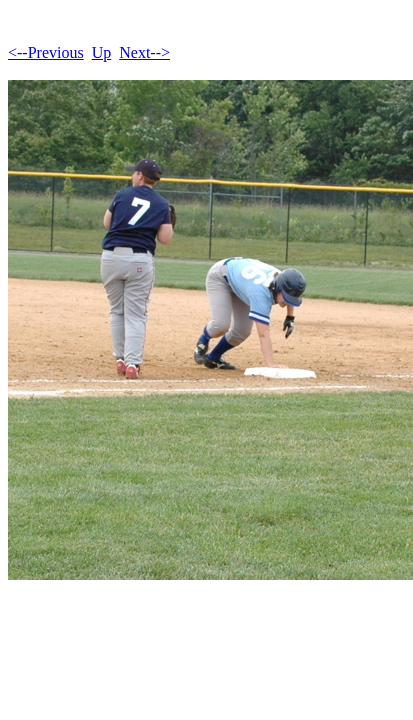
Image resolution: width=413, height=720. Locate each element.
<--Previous (46, 52)
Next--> (144, 52)
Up (102, 52)
